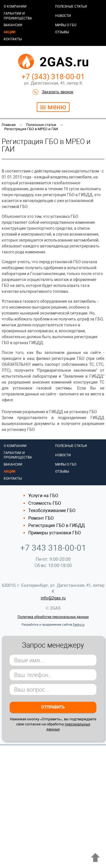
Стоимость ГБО (45, 503)
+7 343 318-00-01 (53, 548)
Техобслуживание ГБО (52, 511)
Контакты (13, 39)
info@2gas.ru (53, 598)
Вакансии (13, 25)
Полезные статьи (71, 6)
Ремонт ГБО (41, 518)
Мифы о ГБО (66, 25)
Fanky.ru (79, 625)
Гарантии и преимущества (18, 16)
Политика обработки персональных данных (53, 617)
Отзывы (62, 32)
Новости (63, 16)
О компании (15, 6)
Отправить (53, 707)
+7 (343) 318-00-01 (53, 77)
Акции (9, 32)
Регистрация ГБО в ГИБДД (57, 525)
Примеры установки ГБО (55, 533)
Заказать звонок (58, 92)
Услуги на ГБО (43, 496)
